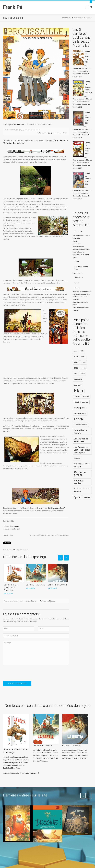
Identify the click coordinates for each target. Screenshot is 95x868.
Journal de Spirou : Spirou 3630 (88, 148)
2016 (80, 107)
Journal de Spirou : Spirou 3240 (88, 179)
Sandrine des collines (14, 143)
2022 (80, 756)
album (50, 124)
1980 (82, 351)
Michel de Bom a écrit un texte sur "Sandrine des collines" (43, 508)
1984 (83, 362)
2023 (50, 756)
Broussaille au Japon (56, 140)
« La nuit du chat (30, 601)
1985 (76, 368)
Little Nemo (79, 277)
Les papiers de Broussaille (81, 249)
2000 (80, 199)
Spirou (77, 282)
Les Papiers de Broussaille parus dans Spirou (82, 450)
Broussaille (30, 124)
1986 (83, 368)
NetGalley (77, 458)
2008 (80, 138)
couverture (85, 71)
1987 (76, 374)
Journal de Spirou (80, 413)
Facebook (86, 396)
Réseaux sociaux (79, 482)
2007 (80, 168)
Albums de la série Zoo (81, 268)
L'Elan (77, 261)
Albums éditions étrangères (17, 757)
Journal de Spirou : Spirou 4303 (88, 57)
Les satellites (77, 244)
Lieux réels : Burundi (12, 529)
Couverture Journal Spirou (82, 68)
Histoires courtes (81, 402)
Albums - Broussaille (21, 550)
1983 (76, 362)
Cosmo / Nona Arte (41, 761)
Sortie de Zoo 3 (78, 273)
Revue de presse (80, 474)
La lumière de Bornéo (81, 432)
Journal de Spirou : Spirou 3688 (88, 118)
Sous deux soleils (41, 124)
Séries (87, 497)
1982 (83, 357)
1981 (76, 357)
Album (19, 760)
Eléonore (77, 396)
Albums (75, 241)
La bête (79, 419)
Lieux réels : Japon (12, 526)
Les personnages (78, 247)
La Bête (77, 288)
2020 (80, 77)
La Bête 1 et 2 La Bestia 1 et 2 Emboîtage (11, 588)
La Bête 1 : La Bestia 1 (57, 585)
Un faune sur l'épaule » (48, 601)
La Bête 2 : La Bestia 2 (36, 585)
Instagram (79, 408)
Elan (79, 391)
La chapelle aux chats (81, 425)
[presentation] (22, 674)
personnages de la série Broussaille (82, 465)
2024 (20, 763)
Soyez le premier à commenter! (14, 124)
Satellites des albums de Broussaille (82, 490)
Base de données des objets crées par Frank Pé (21, 773)
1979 (76, 351)
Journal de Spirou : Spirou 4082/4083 (89, 87)
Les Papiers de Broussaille (81, 440)
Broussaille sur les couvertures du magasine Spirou (81, 255)
